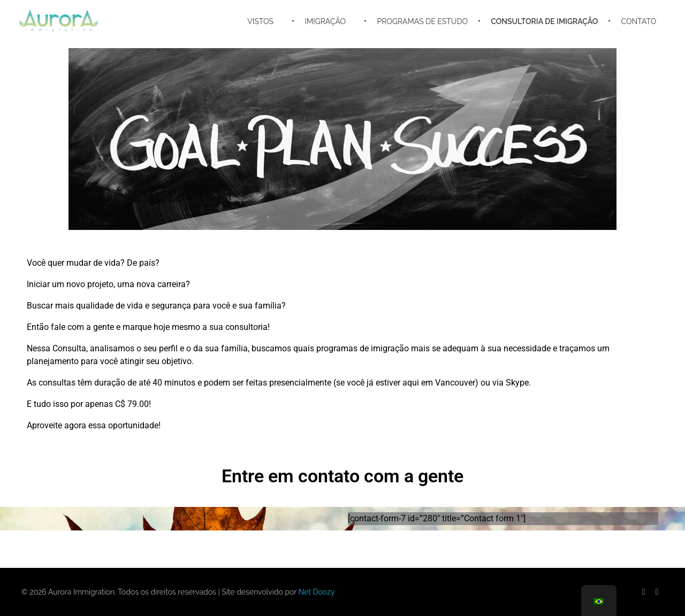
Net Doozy (316, 592)
